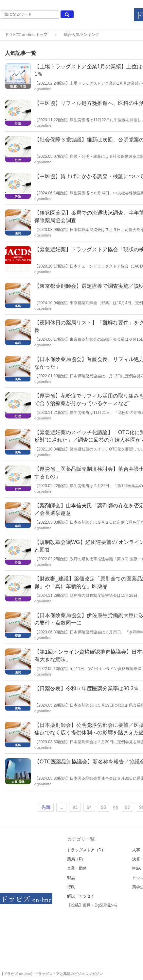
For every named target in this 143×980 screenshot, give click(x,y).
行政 (71, 887)
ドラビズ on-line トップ (26, 35)
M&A (136, 868)
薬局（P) (75, 859)
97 (128, 807)
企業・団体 (77, 868)
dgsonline (43, 89)
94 (89, 807)
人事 (136, 850)
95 (104, 807)
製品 (71, 878)
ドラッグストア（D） (86, 850)
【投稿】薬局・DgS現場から (92, 905)
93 (75, 807)
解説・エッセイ (81, 896)
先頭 (46, 807)
